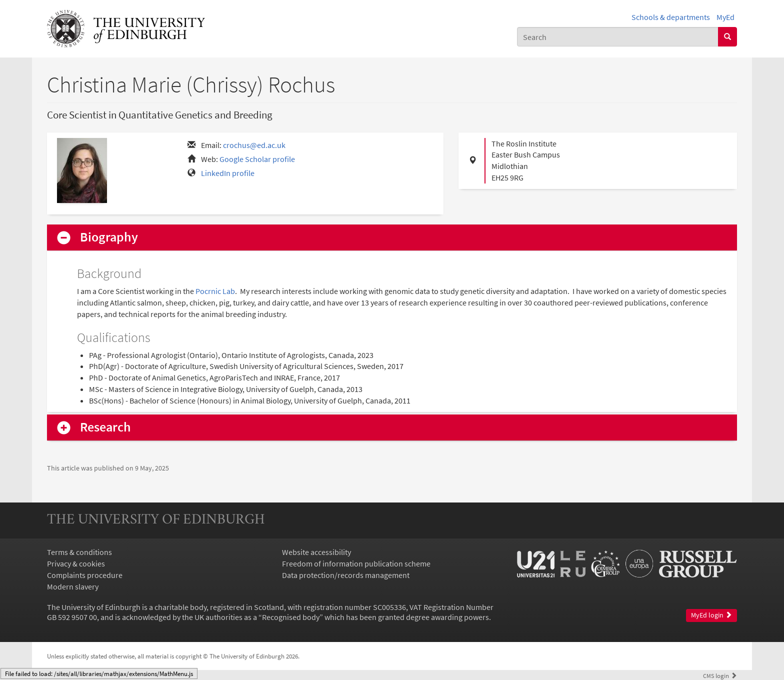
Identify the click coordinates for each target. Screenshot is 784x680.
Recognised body (291, 617)
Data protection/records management (346, 575)
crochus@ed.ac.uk (254, 145)
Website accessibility (316, 552)
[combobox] (618, 37)
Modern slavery (73, 586)
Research (105, 427)
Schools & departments (671, 17)
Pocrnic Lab (215, 291)
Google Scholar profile (257, 159)
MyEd (725, 17)
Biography (109, 237)
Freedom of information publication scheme (356, 563)
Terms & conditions (79, 552)
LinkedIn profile (228, 173)
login (720, 675)
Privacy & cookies (76, 563)
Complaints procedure (85, 575)
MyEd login (711, 615)
